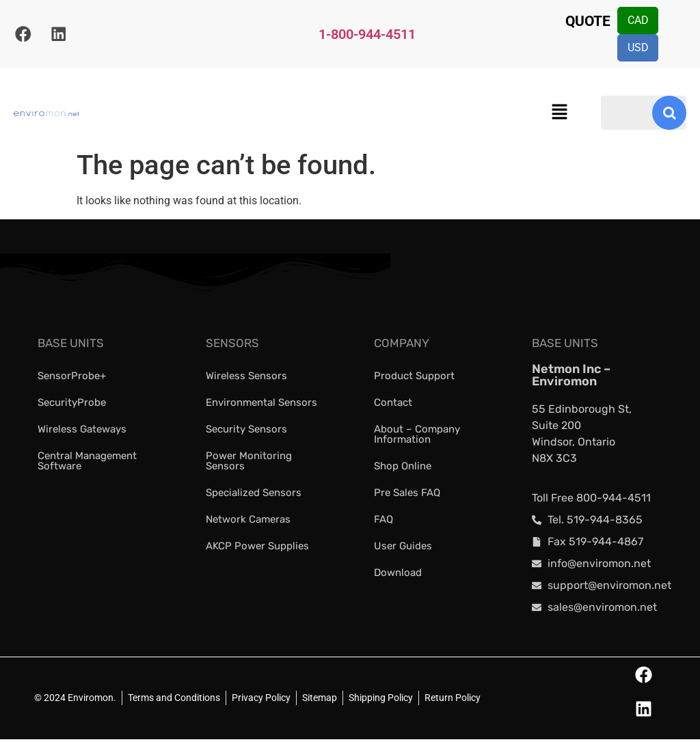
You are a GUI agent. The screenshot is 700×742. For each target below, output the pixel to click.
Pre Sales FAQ (407, 495)
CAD (640, 21)
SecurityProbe (72, 404)
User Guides (403, 548)
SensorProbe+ (72, 378)
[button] (559, 115)
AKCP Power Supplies (257, 548)
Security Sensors (246, 431)
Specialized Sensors (254, 495)
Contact (393, 404)
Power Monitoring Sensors (249, 463)
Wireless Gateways (82, 431)
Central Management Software (87, 463)
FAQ (383, 521)
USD (640, 50)
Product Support (414, 378)
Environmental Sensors (261, 404)
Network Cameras (248, 521)
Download (398, 575)
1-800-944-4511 (367, 36)
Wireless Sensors (246, 378)
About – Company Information (417, 436)
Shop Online (403, 468)
